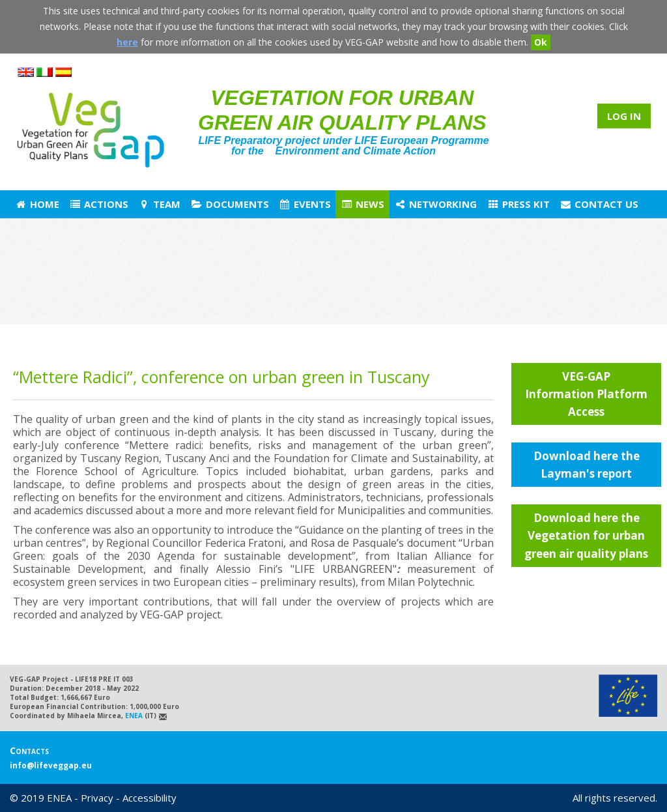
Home (37, 204)
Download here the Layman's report (587, 465)
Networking (435, 204)
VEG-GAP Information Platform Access (586, 394)
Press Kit (518, 204)
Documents (229, 204)
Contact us (599, 204)
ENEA (134, 716)
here (127, 42)
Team (159, 204)
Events (305, 204)
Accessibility (149, 798)
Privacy (97, 798)
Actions (99, 204)
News (362, 204)
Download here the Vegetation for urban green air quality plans (586, 535)
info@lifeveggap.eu (51, 765)
